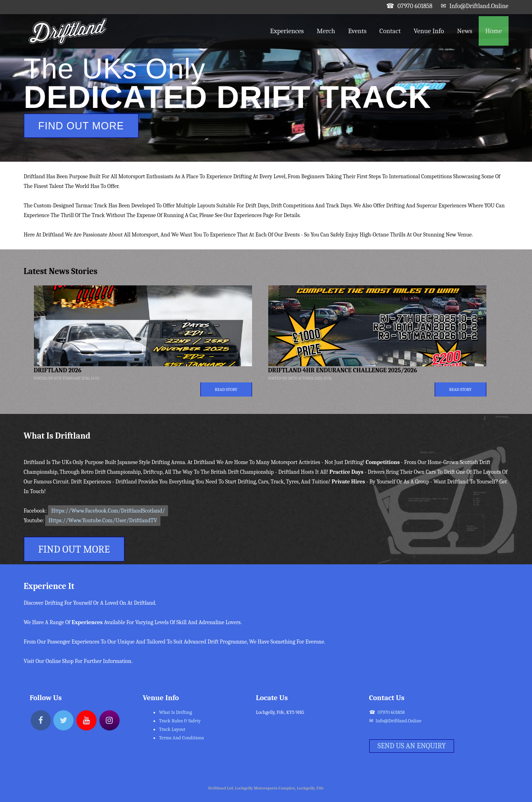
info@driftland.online (479, 6)
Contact (390, 31)
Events (357, 31)
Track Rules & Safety (180, 721)
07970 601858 (415, 6)
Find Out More (81, 126)
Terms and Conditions (182, 738)
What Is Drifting (176, 712)
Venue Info (429, 31)
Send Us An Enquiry (412, 746)
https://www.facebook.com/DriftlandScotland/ (108, 511)
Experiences (287, 31)
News (465, 31)
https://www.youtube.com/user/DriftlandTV (103, 520)
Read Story (226, 389)
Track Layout (172, 729)
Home (493, 31)
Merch (326, 31)
